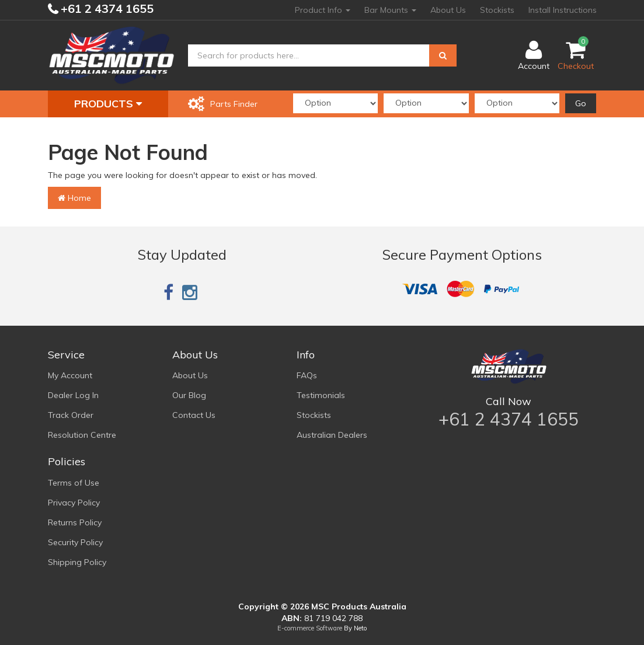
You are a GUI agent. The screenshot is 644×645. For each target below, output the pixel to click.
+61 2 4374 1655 (106, 8)
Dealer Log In (73, 395)
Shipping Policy (77, 562)
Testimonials (321, 395)
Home (74, 198)
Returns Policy (75, 522)
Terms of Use (74, 483)
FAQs (307, 375)
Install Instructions (563, 10)
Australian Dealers (332, 435)
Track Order (71, 415)
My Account (70, 375)
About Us (448, 10)
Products (108, 104)
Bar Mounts (390, 10)
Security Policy (75, 542)
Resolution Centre (82, 435)
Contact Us (194, 415)
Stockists (497, 10)
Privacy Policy (74, 503)
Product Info (323, 10)
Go (581, 103)
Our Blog (189, 395)
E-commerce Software (310, 628)
